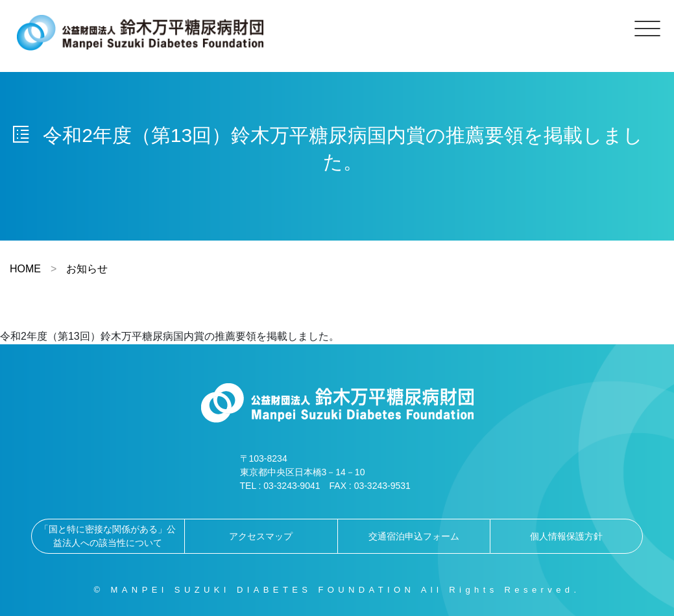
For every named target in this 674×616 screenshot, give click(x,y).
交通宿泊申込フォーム (414, 536)
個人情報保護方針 (566, 536)
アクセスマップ (261, 536)
